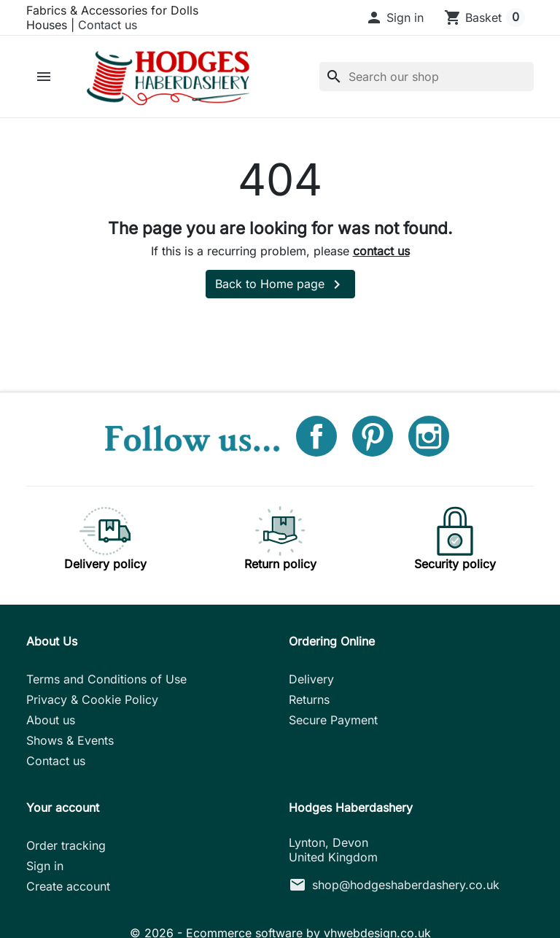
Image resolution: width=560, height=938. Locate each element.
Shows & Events (70, 740)
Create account (68, 886)
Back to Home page (280, 284)
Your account (63, 807)
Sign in (45, 866)
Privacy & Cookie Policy (92, 699)
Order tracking (66, 845)
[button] (394, 18)
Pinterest (373, 436)
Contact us (108, 25)
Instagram (429, 436)
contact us (381, 251)
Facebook (316, 436)
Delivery (311, 679)
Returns (309, 699)
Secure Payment (333, 720)
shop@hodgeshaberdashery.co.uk (406, 885)
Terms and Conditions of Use (106, 679)
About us (51, 720)
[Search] (427, 77)
